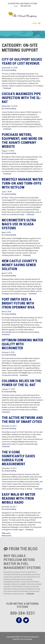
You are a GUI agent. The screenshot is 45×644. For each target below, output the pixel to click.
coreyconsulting (10, 70)
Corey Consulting (25, 639)
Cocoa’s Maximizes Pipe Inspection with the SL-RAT (22, 98)
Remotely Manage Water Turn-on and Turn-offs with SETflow (22, 183)
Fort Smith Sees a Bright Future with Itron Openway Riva (18, 303)
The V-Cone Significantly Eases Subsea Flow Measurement (18, 458)
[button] (35, 23)
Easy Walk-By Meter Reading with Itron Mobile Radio (18, 498)
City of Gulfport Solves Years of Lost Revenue (22, 61)
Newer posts (7, 536)
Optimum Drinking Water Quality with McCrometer (22, 344)
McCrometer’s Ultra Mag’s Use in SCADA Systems (19, 224)
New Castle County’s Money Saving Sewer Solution (19, 265)
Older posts (6, 533)
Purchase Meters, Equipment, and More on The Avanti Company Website (22, 141)
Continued (7, 88)
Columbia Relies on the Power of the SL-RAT (21, 383)
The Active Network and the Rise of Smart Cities (22, 420)
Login (16, 6)
